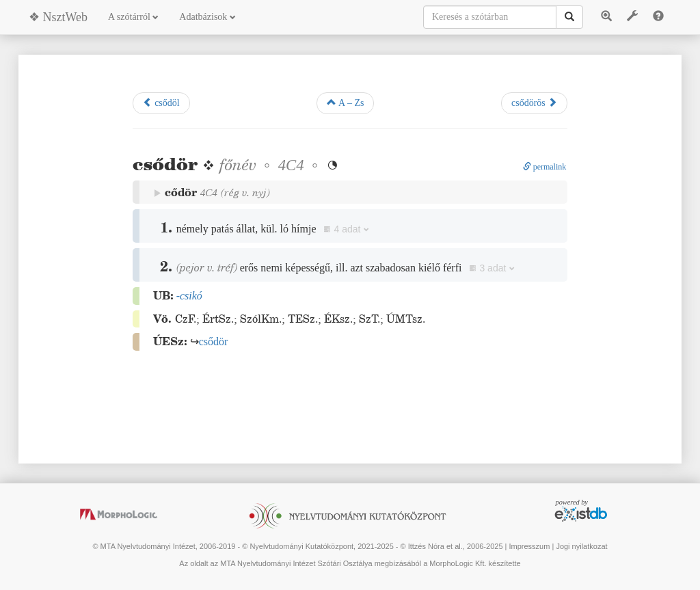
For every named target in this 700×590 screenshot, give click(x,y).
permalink (545, 167)
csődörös (534, 103)
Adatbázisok (207, 17)
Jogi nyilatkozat (581, 546)
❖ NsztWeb (58, 17)
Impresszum (529, 546)
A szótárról (133, 17)
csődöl (161, 103)
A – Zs (345, 103)
